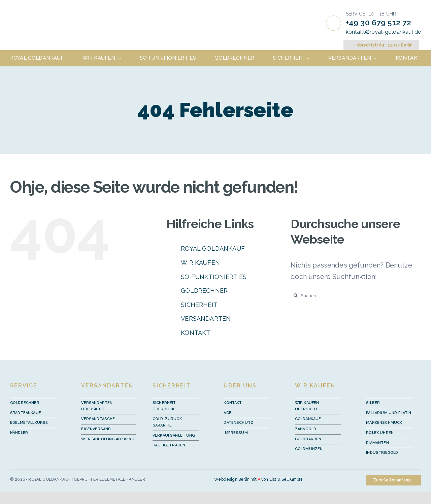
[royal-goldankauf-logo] (49, 15)
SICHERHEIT (199, 305)
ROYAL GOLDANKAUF (213, 248)
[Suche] (296, 295)
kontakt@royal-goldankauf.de (383, 32)
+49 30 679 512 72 (379, 22)
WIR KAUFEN (200, 263)
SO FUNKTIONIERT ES (214, 277)
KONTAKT (195, 333)
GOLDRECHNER (204, 291)
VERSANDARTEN (206, 319)
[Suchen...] (356, 295)
